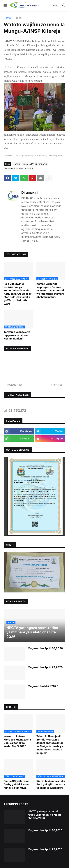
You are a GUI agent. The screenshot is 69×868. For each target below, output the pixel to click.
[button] (5, 6)
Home (7, 18)
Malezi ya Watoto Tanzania (19, 169)
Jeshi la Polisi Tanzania (35, 164)
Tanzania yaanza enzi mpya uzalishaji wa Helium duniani (17, 335)
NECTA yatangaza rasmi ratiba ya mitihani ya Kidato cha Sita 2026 (45, 815)
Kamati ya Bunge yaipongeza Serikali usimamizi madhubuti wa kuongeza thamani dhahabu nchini (50, 290)
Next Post (57, 385)
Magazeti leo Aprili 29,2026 (45, 667)
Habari (18, 18)
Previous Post (14, 385)
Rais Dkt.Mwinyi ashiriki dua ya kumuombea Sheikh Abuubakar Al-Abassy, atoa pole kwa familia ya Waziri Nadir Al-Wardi (18, 294)
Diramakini (30, 192)
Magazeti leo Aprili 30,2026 (45, 648)
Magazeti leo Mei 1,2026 (43, 686)
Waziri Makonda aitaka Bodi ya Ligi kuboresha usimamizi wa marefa (51, 784)
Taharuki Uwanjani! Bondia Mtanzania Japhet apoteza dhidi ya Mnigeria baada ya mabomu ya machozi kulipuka (50, 745)
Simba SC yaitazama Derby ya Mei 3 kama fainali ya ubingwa (17, 784)
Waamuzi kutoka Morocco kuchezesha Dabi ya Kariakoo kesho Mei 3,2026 (17, 741)
